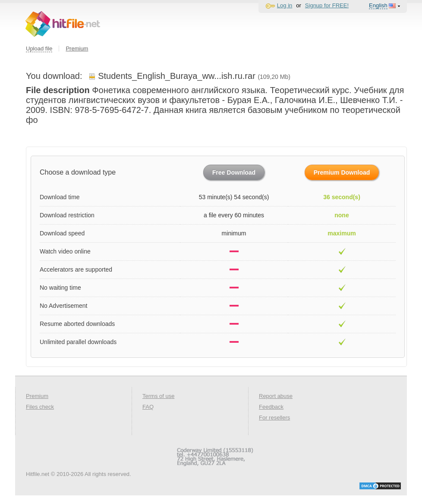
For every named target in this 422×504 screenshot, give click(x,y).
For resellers (274, 418)
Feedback (271, 407)
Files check (40, 407)
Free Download (234, 172)
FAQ (148, 407)
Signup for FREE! (327, 5)
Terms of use (158, 396)
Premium (77, 49)
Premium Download (342, 172)
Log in (285, 5)
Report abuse (276, 396)
